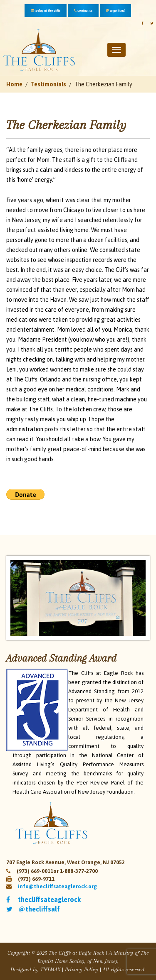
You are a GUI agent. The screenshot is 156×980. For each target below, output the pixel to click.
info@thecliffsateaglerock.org (57, 886)
